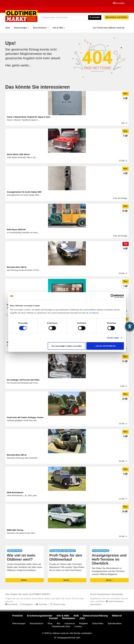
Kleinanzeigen (21, 28)
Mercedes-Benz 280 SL (17, 267)
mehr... (25, 580)
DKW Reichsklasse (15, 492)
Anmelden (119, 3)
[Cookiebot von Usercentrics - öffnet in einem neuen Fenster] (112, 296)
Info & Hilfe (59, 28)
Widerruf (117, 616)
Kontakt (53, 618)
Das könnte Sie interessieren (38, 87)
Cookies (78, 626)
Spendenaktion (115, 623)
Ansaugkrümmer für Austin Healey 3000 (24, 192)
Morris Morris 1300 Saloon (18, 154)
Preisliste (18, 616)
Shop (50, 623)
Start (8, 28)
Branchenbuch (41, 28)
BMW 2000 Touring (15, 530)
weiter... (26, 65)
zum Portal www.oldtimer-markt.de (109, 28)
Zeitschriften (98, 623)
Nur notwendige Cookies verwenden (67, 346)
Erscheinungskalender (40, 616)
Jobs (82, 618)
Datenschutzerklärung (95, 616)
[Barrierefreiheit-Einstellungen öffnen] (130, 326)
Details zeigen (113, 338)
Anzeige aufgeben (117, 17)
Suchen (95, 17)
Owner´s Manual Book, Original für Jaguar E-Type (29, 117)
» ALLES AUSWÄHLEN (105, 346)
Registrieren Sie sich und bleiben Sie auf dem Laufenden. (109, 602)
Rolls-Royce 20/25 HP (16, 230)
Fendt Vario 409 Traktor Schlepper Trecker (25, 417)
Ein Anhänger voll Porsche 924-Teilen (23, 380)
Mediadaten (69, 618)
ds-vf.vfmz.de (93, 313)
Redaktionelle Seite (61, 626)
